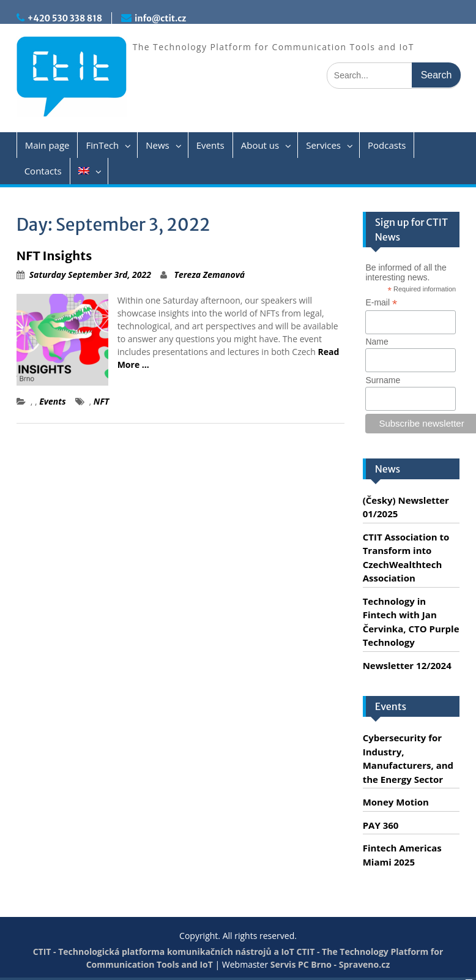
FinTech (102, 145)
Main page (47, 145)
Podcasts (387, 145)
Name (377, 342)
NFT (101, 401)
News (158, 145)
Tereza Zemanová (210, 275)
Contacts (43, 171)
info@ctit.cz (160, 18)
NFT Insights (54, 256)
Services (323, 145)
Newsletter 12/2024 (407, 665)
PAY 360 (381, 825)
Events (210, 145)
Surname (383, 380)
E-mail (381, 303)
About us (260, 145)
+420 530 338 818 (65, 18)
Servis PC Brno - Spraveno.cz (330, 964)
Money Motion (396, 802)
